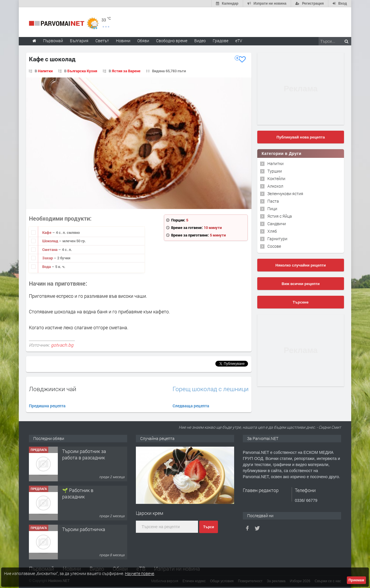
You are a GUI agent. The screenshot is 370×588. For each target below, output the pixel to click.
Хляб (272, 231)
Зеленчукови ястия (285, 194)
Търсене (301, 302)
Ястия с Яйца (280, 216)
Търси (209, 527)
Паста (273, 201)
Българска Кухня (82, 71)
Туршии (275, 171)
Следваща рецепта (191, 406)
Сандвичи (277, 224)
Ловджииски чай (53, 389)
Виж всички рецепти (300, 284)
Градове (221, 41)
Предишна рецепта (47, 406)
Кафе (47, 232)
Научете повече (139, 573)
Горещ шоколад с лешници (211, 389)
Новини (123, 41)
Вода (47, 267)
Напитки (45, 71)
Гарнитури (277, 239)
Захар (48, 258)
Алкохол (275, 186)
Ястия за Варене (126, 71)
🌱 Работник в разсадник (78, 493)
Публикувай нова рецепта (300, 137)
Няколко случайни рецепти (301, 265)
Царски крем (150, 513)
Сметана (50, 249)
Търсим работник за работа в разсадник (84, 454)
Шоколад (51, 241)
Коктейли (276, 179)
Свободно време (172, 41)
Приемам (356, 580)
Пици (272, 209)
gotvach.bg (62, 345)
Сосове (274, 246)
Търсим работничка (84, 529)
